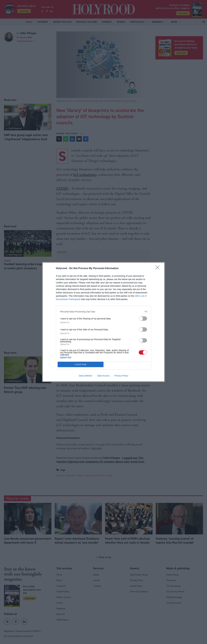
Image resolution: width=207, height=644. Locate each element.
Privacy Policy (121, 376)
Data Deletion (85, 376)
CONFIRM (81, 364)
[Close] (158, 268)
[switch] (143, 319)
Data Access (103, 376)
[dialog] (103, 322)
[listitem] (103, 312)
